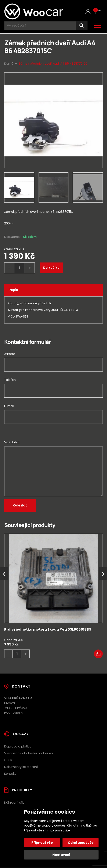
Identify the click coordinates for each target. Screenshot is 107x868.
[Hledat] (82, 26)
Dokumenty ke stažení (21, 767)
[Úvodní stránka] (34, 11)
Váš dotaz (12, 442)
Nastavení (61, 855)
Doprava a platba (18, 746)
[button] (98, 654)
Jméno (10, 354)
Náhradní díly (14, 803)
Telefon (10, 380)
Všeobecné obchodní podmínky (29, 753)
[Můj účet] (88, 12)
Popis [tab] (13, 290)
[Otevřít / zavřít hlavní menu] (98, 26)
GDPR (8, 760)
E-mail (9, 406)
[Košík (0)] (98, 11)
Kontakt (10, 774)
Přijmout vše (42, 843)
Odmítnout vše (81, 843)
